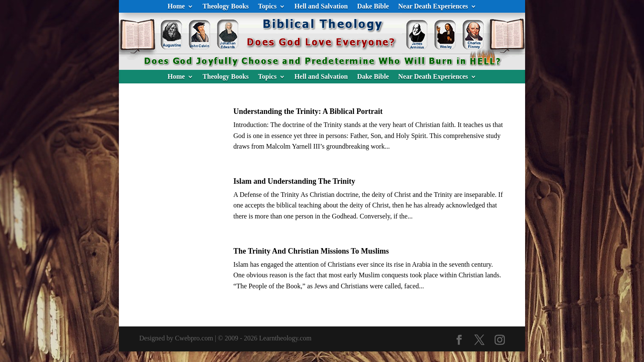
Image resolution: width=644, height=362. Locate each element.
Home (176, 7)
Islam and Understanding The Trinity (294, 181)
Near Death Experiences (433, 7)
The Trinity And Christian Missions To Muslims (311, 251)
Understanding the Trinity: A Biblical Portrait (308, 111)
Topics (267, 7)
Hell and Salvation (321, 7)
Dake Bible (373, 7)
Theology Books (226, 7)
